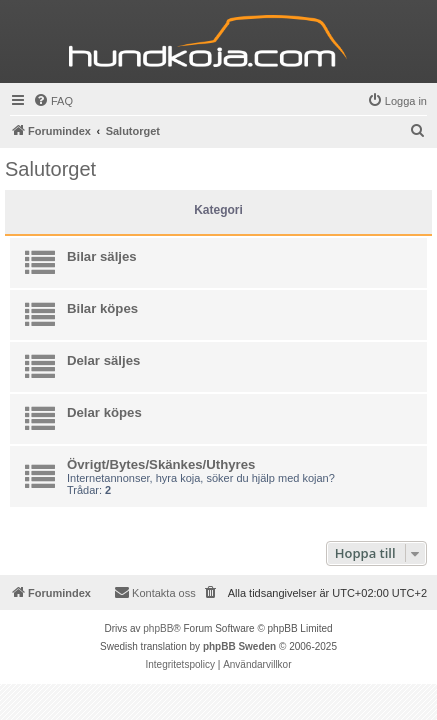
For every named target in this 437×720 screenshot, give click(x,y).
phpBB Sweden (239, 646)
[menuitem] (53, 101)
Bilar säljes (102, 256)
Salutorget (50, 169)
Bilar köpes (102, 308)
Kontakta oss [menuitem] (155, 592)
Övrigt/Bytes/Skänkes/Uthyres (161, 464)
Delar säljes (103, 360)
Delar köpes (104, 412)
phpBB (158, 628)
